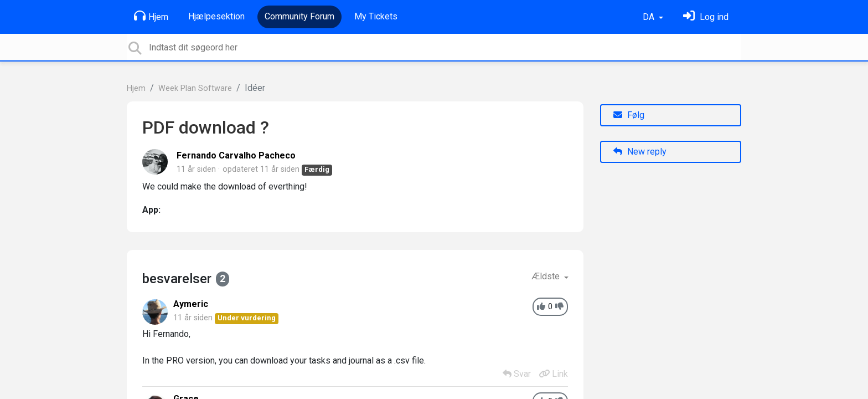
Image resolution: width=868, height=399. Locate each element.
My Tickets (376, 16)
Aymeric (191, 304)
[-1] (559, 307)
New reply (640, 152)
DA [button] (650, 17)
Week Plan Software (195, 88)
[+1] (541, 307)
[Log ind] (706, 17)
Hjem (151, 16)
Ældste (547, 276)
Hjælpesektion (216, 16)
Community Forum (299, 16)
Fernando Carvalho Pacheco (236, 155)
